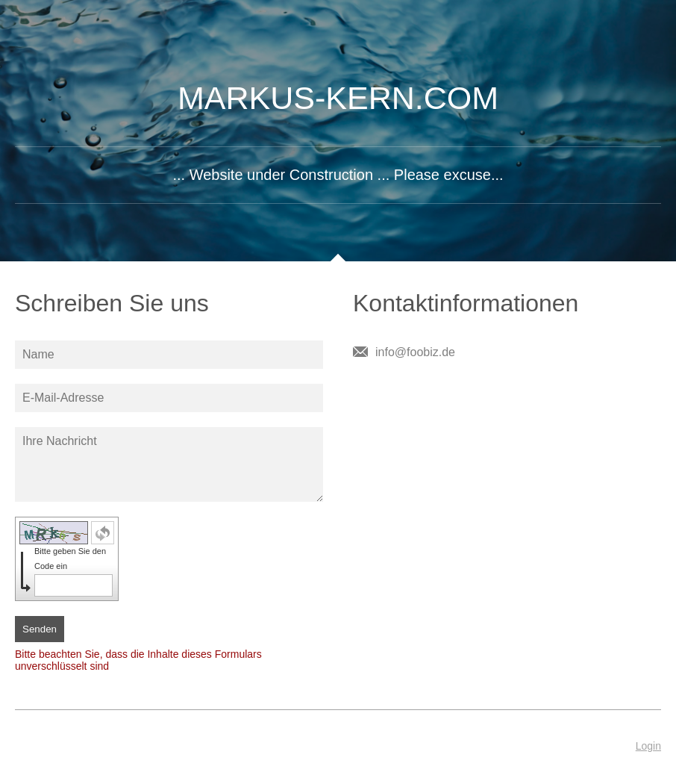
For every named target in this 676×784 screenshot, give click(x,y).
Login (648, 746)
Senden (40, 629)
